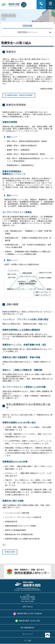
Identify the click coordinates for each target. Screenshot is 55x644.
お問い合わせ (28, 607)
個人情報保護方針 (28, 628)
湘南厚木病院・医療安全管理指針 (20, 95)
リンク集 (28, 641)
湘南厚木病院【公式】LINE (29, 621)
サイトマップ (28, 634)
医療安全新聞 (10, 552)
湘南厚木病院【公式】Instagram (29, 613)
